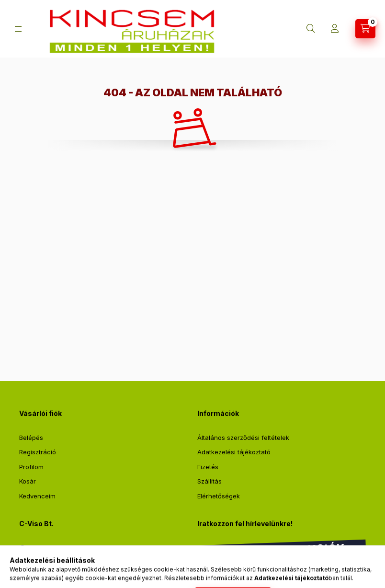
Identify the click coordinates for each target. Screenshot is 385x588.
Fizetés (208, 467)
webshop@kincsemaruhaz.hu (75, 566)
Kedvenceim (37, 496)
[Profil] (335, 29)
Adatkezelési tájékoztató (234, 452)
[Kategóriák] (18, 29)
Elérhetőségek (219, 496)
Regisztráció (38, 452)
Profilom (31, 467)
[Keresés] (311, 29)
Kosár (28, 481)
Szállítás (209, 481)
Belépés (31, 438)
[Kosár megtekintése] (365, 29)
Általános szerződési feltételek (243, 438)
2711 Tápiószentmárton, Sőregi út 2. (83, 548)
